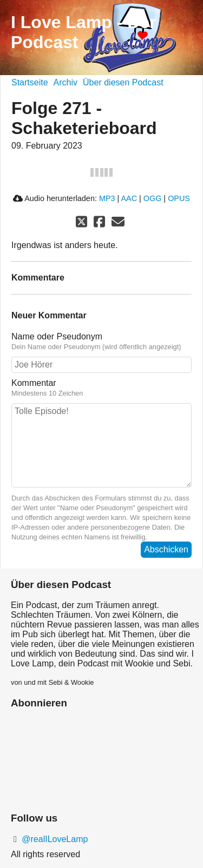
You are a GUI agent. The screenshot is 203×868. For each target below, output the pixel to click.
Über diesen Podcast (123, 82)
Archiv (66, 82)
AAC (129, 198)
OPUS (179, 198)
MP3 (107, 198)
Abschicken (166, 549)
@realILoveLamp (54, 839)
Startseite (30, 82)
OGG (153, 198)
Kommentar (101, 388)
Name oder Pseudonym (101, 342)
